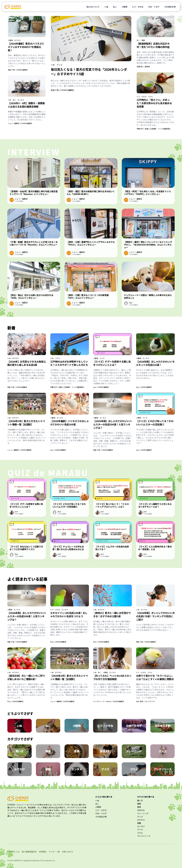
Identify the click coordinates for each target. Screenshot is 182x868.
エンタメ (21, 100)
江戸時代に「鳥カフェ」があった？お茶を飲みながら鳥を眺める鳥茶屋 (154, 103)
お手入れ (141, 810)
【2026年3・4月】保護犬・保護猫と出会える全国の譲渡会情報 (26, 105)
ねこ (115, 7)
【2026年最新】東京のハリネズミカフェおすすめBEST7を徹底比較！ (26, 47)
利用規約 (43, 852)
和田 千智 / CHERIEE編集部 (18, 70)
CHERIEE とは (13, 852)
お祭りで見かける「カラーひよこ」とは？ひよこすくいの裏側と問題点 (155, 677)
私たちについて (93, 7)
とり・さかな (138, 7)
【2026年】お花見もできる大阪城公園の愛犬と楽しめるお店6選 (27, 363)
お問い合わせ (67, 852)
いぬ (106, 7)
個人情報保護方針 (29, 852)
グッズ (60, 65)
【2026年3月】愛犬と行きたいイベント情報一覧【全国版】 (26, 423)
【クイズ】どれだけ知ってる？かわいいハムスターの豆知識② (155, 423)
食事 (139, 807)
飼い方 (140, 800)
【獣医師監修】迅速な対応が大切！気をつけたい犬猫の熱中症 (153, 45)
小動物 (124, 7)
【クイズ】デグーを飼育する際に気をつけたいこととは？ (112, 363)
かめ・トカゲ (154, 7)
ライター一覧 (54, 852)
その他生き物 (170, 7)
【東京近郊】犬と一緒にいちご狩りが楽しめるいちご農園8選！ (26, 677)
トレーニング (143, 813)
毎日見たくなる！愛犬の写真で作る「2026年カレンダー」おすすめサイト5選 (89, 72)
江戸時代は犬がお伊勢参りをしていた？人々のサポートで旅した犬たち (69, 363)
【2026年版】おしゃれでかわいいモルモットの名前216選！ (155, 363)
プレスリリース (144, 836)
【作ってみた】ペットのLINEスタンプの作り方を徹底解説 (112, 677)
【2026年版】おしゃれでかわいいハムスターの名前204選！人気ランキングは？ (112, 424)
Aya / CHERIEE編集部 (144, 387)
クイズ (102, 358)
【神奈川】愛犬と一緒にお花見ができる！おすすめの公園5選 (112, 614)
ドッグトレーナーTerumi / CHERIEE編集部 (109, 701)
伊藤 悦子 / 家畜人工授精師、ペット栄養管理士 (154, 129)
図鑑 (139, 823)
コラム (150, 97)
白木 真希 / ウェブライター (146, 701)
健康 (143, 40)
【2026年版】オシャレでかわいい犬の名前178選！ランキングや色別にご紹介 (155, 616)
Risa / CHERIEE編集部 (58, 642)
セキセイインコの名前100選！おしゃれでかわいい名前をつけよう (69, 614)
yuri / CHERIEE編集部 (101, 387)
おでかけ (18, 40)
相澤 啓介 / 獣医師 (143, 67)
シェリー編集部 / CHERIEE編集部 (20, 123)
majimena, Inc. (50, 860)
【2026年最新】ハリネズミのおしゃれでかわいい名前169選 (70, 423)
